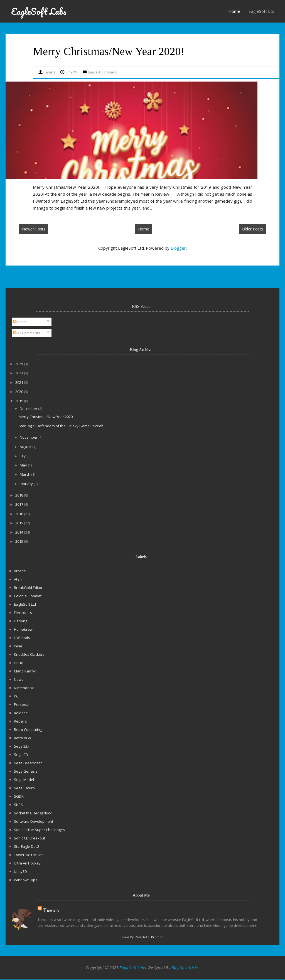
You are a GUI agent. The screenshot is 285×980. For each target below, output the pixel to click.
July (23, 456)
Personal (22, 704)
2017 (20, 504)
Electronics (23, 613)
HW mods (22, 638)
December (29, 409)
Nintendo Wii (25, 688)
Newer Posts (34, 229)
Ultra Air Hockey (27, 863)
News (19, 679)
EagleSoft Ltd (25, 604)
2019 (20, 401)
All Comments (27, 333)
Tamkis (51, 910)
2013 (20, 541)
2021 (20, 382)
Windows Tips (26, 880)
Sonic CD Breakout (30, 838)
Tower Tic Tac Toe (29, 855)
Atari (18, 579)
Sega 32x (22, 746)
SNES (18, 805)
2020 (20, 392)
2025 (20, 364)
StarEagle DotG (27, 846)
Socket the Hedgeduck (33, 813)
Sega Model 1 (25, 780)
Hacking (21, 621)
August (26, 447)
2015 (20, 523)
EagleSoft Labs (39, 11)
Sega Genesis (26, 771)
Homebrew (23, 629)
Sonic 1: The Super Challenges (39, 830)
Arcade (20, 571)
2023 (20, 373)
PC (16, 696)
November (29, 437)
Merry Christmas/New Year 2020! (109, 51)
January (27, 484)
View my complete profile (142, 938)
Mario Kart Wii (26, 671)
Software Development (34, 821)
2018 (20, 495)
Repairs (20, 721)
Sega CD (21, 755)
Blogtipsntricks (185, 968)
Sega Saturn (24, 788)
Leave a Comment (103, 72)
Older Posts (252, 229)
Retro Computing (28, 730)
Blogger (178, 248)
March (25, 474)
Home (234, 11)
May (24, 465)
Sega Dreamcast (28, 763)
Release (21, 713)
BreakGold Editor (28, 588)
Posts (20, 322)
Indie (18, 646)
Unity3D (20, 871)
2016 (20, 514)
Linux (18, 663)
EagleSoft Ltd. (262, 11)
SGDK (19, 796)
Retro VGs (22, 738)
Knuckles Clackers (29, 654)
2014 (20, 532)
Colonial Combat (28, 596)
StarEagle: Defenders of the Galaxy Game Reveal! (61, 426)
